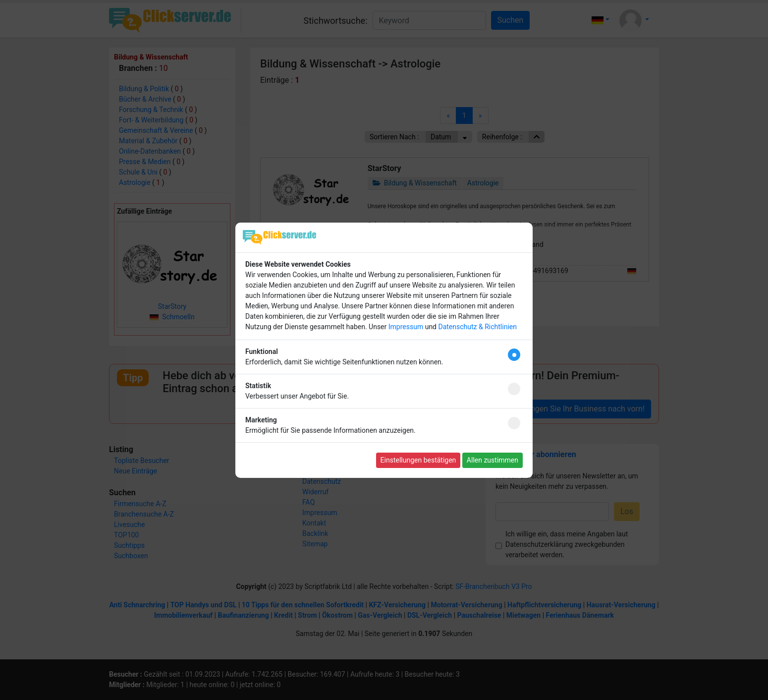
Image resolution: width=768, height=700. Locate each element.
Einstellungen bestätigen (418, 460)
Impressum (406, 327)
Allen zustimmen (493, 460)
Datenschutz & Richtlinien (477, 327)
